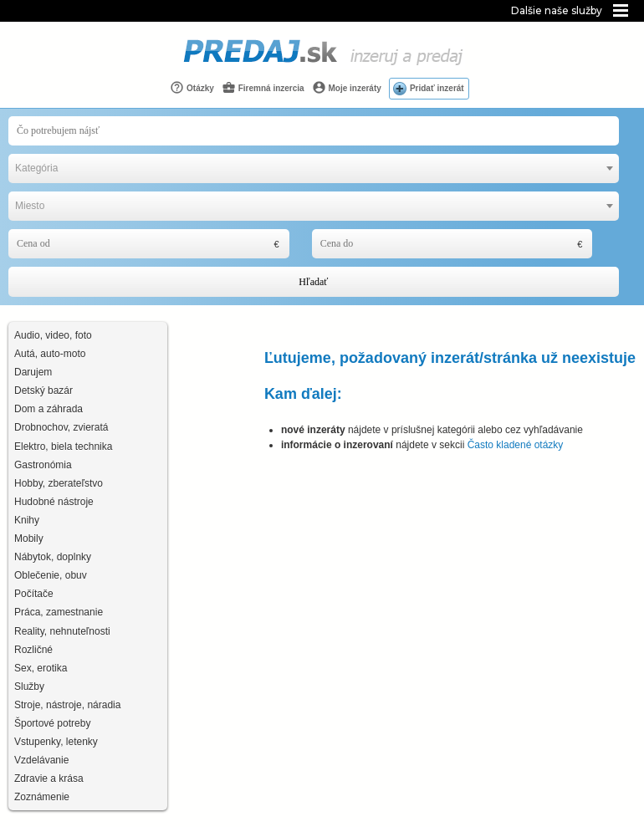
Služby (29, 687)
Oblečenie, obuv (51, 575)
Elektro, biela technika (63, 447)
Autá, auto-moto (50, 354)
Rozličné (33, 650)
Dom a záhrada (49, 409)
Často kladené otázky (516, 445)
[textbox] (314, 168)
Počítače (34, 594)
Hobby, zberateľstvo (59, 483)
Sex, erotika (41, 668)
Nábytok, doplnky (53, 557)
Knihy (27, 520)
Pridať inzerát (437, 88)
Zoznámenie (42, 797)
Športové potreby (52, 723)
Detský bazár (43, 391)
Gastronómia (43, 465)
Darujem (33, 372)
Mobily (29, 539)
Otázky (192, 87)
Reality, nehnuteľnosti (62, 631)
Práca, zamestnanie (59, 612)
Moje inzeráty (347, 87)
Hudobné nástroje (54, 502)
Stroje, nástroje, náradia (67, 705)
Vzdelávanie (41, 760)
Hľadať (313, 282)
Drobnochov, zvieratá (61, 427)
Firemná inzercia (263, 87)
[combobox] (314, 168)
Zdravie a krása (49, 779)
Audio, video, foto (53, 335)
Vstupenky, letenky (56, 742)
